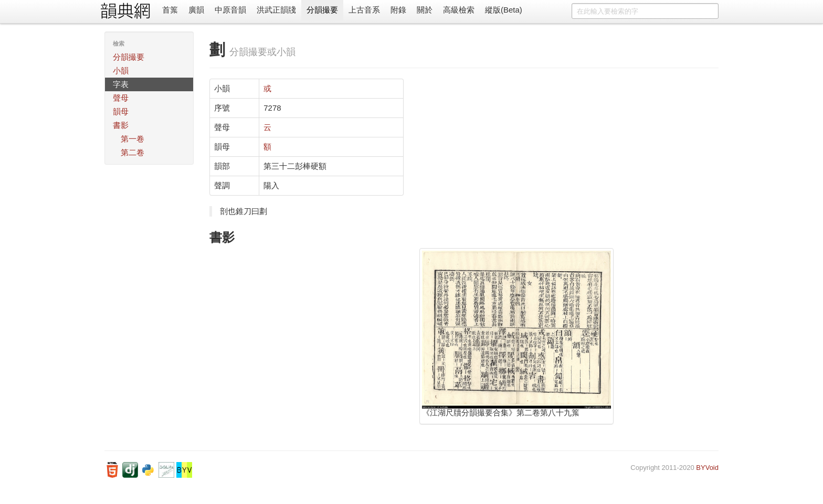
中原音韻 (230, 10)
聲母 (121, 98)
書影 (121, 125)
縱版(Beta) (504, 10)
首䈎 (170, 10)
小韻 (121, 71)
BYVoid (707, 468)
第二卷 (133, 152)
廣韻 (196, 10)
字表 (121, 84)
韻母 (121, 111)
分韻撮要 (322, 10)
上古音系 (364, 10)
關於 (425, 10)
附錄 (398, 10)
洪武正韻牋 (276, 10)
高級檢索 (459, 10)
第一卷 (133, 139)
